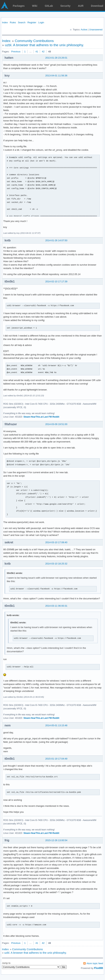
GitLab (49, 6)
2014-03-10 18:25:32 (56, 564)
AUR (81, 6)
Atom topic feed (95, 963)
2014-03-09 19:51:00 (56, 424)
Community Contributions (34, 41)
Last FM (48, 417)
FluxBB (99, 968)
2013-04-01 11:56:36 (56, 76)
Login (41, 22)
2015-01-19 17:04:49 (56, 759)
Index (5, 22)
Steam (27, 417)
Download (97, 6)
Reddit (56, 417)
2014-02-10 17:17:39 (56, 281)
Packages (19, 6)
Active (84, 30)
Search (22, 22)
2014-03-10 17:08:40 (56, 542)
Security (65, 6)
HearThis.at (37, 417)
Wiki (35, 6)
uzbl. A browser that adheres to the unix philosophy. (44, 45)
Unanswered (96, 30)
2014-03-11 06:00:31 (56, 606)
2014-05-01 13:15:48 (56, 725)
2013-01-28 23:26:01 (56, 58)
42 (43, 52)
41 (37, 52)
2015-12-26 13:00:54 (56, 840)
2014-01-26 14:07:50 (56, 240)
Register (32, 22)
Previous (16, 52)
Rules (13, 22)
